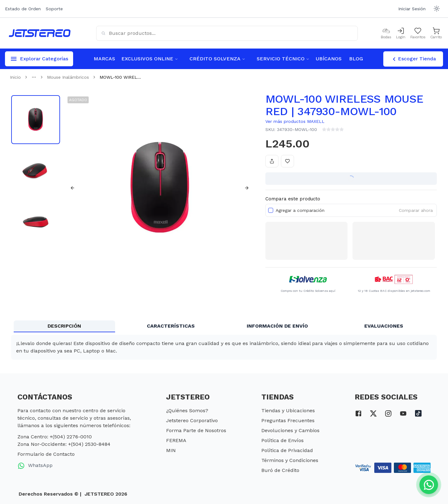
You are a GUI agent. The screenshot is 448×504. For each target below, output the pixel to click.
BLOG (356, 59)
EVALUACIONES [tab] (384, 326)
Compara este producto (293, 199)
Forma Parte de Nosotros (196, 430)
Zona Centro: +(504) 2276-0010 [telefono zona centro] (55, 437)
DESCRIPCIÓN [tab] (64, 326)
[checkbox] (271, 210)
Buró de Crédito (280, 470)
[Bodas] (386, 33)
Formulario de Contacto (46, 454)
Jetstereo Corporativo (192, 420)
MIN (171, 450)
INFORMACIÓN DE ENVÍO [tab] (277, 326)
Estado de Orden (23, 9)
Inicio (15, 77)
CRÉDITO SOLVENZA (217, 59)
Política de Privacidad (287, 450)
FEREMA (176, 440)
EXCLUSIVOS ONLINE (150, 59)
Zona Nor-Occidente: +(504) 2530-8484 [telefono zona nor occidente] (64, 444)
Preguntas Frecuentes (288, 420)
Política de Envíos (282, 440)
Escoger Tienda (413, 59)
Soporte (54, 9)
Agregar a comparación (300, 210)
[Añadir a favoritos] (287, 161)
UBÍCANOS (329, 59)
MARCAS (104, 59)
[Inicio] (40, 33)
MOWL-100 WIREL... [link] (120, 77)
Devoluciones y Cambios (290, 430)
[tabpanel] (224, 347)
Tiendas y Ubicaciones (288, 411)
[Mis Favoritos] (418, 33)
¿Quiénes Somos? (187, 411)
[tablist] (224, 326)
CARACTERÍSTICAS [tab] (171, 326)
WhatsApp (35, 466)
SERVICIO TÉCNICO (283, 59)
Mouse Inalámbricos (68, 77)
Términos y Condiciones (290, 460)
